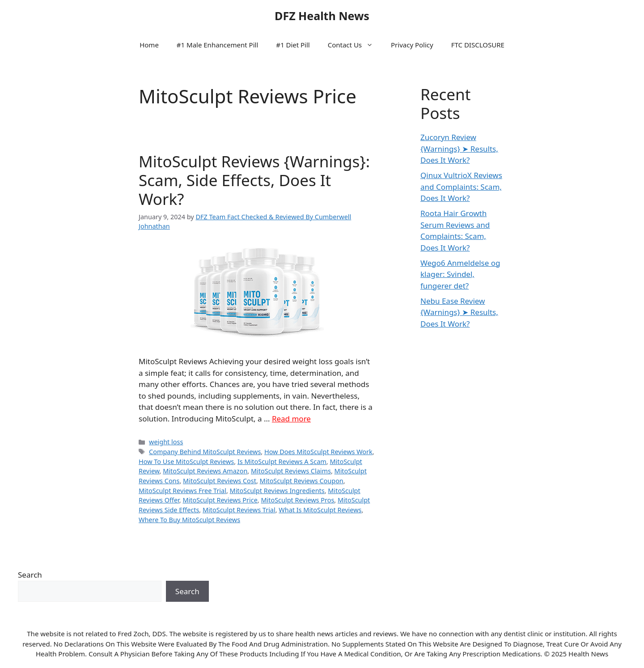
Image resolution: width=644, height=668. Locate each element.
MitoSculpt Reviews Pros (297, 500)
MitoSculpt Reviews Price (220, 500)
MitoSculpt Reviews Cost (220, 481)
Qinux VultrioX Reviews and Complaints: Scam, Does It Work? (461, 187)
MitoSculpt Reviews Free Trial (182, 491)
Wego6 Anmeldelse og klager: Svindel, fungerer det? (460, 274)
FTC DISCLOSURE (478, 45)
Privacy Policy (412, 45)
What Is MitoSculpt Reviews (320, 510)
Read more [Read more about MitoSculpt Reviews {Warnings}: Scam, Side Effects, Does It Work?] (291, 419)
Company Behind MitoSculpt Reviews (205, 452)
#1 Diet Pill (293, 45)
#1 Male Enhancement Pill (217, 45)
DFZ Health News (322, 16)
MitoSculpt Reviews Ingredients (277, 491)
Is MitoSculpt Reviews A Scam (282, 462)
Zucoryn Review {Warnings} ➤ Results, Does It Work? (459, 149)
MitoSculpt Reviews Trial (239, 510)
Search (30, 575)
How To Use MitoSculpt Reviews (186, 462)
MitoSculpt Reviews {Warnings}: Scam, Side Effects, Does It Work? (254, 180)
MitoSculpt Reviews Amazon (205, 471)
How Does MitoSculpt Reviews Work (318, 452)
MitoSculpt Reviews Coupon (302, 481)
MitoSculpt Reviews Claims (291, 471)
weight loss (166, 442)
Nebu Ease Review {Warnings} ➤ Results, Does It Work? (459, 312)
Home (149, 45)
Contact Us (355, 45)
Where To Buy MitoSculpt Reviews (189, 520)
